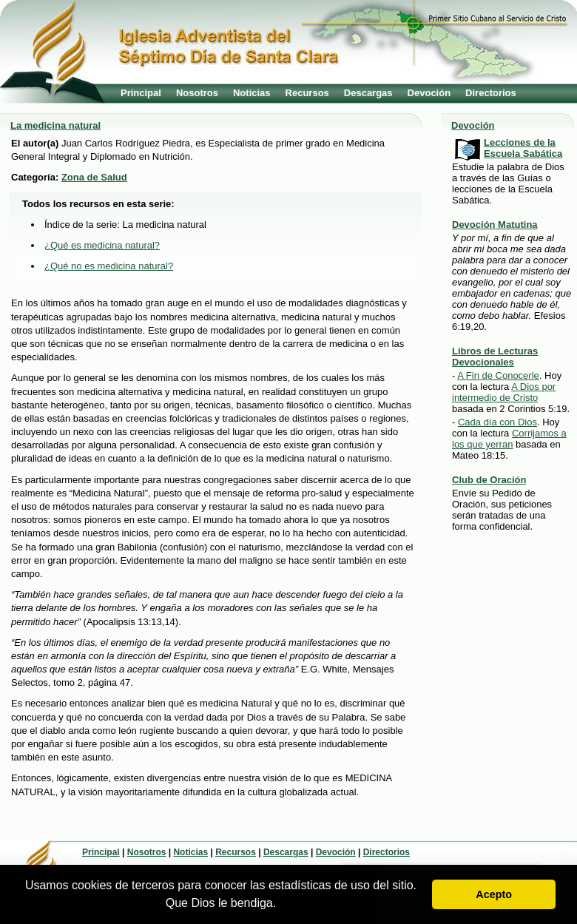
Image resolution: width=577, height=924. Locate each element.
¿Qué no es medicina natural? (109, 266)
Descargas (368, 93)
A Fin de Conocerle (498, 375)
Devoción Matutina (495, 225)
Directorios (491, 93)
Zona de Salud (94, 177)
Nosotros (197, 93)
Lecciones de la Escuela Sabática (523, 148)
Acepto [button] (494, 894)
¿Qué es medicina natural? (102, 245)
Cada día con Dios (497, 422)
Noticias (252, 93)
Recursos (307, 93)
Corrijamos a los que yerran (509, 439)
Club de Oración (489, 480)
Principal (141, 93)
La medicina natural (55, 125)
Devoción (429, 93)
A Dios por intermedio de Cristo (504, 392)
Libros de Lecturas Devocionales (495, 357)
